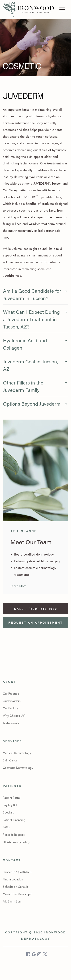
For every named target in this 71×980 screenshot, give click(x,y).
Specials (8, 812)
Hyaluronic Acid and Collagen (25, 344)
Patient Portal (12, 798)
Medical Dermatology (17, 753)
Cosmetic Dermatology (18, 768)
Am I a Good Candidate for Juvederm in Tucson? (32, 294)
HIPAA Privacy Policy (16, 842)
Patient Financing (14, 820)
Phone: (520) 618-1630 (18, 872)
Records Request (14, 835)
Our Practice (11, 693)
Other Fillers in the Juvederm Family (23, 386)
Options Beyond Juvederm (32, 404)
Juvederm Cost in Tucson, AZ (30, 365)
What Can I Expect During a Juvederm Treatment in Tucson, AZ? (31, 319)
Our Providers (12, 701)
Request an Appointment (35, 622)
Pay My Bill (10, 805)
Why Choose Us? (14, 716)
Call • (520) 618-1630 (36, 609)
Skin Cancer (11, 760)
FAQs (6, 827)
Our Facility (10, 708)
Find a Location (13, 879)
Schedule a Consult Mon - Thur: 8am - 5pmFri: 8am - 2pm (18, 894)
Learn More (18, 586)
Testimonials (11, 723)
